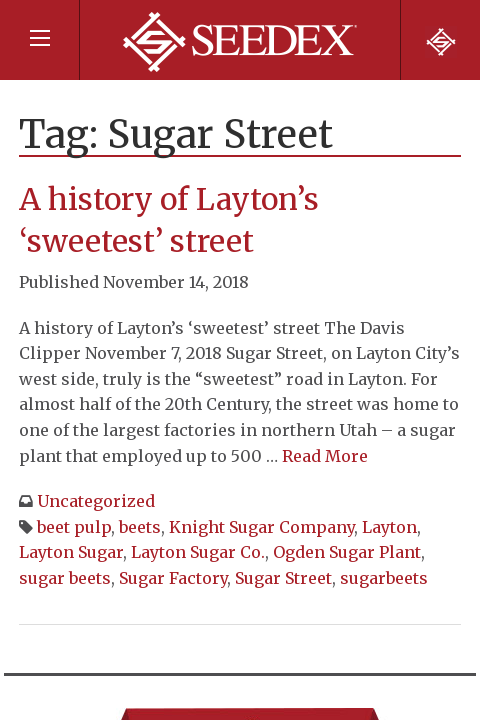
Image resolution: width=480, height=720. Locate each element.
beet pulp (74, 527)
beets (140, 527)
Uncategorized (96, 501)
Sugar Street (283, 578)
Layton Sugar (71, 552)
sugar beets (65, 578)
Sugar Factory (173, 578)
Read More (325, 456)
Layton (389, 527)
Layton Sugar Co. (198, 552)
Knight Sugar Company (261, 527)
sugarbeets (384, 578)
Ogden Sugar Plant (347, 552)
